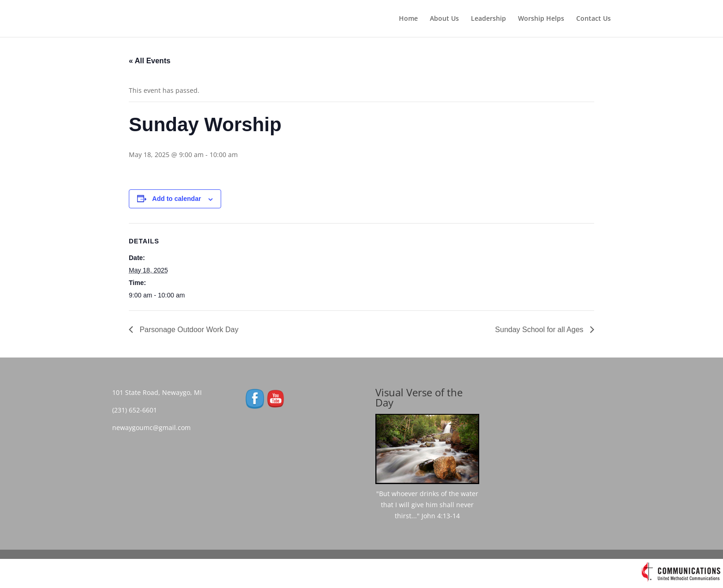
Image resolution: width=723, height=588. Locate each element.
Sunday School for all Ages (540, 330)
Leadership (488, 19)
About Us (444, 19)
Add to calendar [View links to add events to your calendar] (177, 199)
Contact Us (593, 19)
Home (408, 19)
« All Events (150, 61)
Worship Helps (541, 19)
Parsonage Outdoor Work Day (188, 330)
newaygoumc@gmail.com (154, 427)
